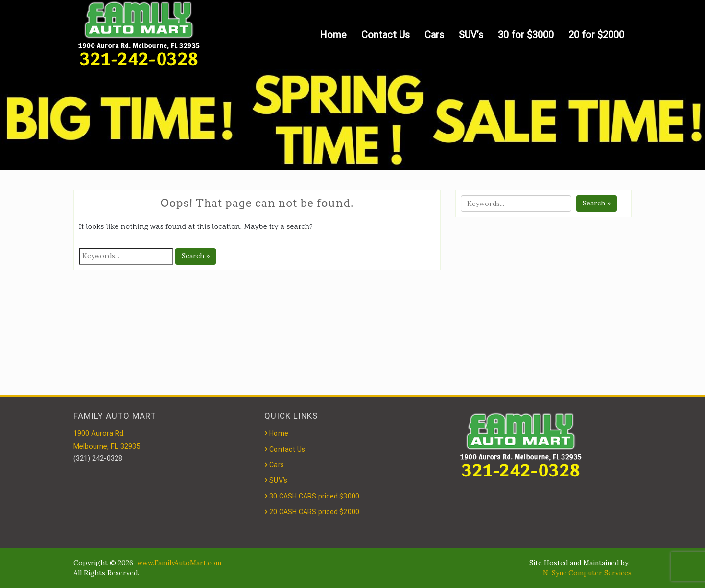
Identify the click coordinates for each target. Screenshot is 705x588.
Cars (434, 35)
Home (333, 35)
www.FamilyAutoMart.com (179, 563)
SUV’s (471, 35)
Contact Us (386, 35)
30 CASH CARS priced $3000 (314, 496)
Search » (196, 256)
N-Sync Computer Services (587, 573)
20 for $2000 (596, 35)
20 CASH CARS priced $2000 (314, 512)
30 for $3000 (526, 35)
